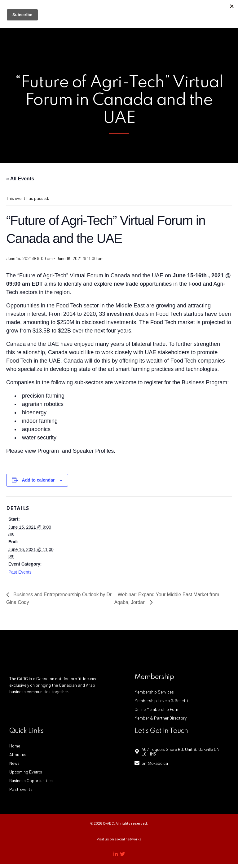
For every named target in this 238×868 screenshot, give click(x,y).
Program (50, 451)
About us (18, 755)
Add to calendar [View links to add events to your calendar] (38, 480)
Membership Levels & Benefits (163, 701)
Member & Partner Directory (161, 718)
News (14, 763)
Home (15, 746)
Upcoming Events (26, 772)
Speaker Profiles (93, 451)
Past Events (20, 572)
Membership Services (154, 692)
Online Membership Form (157, 709)
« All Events (20, 179)
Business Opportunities (31, 781)
